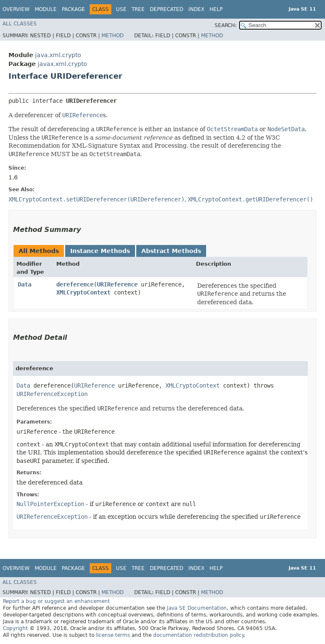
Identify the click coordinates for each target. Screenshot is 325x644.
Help (216, 9)
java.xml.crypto (58, 55)
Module (46, 9)
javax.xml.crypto (62, 64)
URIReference (117, 284)
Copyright (15, 628)
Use (121, 9)
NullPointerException (50, 504)
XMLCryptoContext (83, 292)
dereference (75, 284)
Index (196, 9)
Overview (16, 9)
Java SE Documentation (197, 608)
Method (113, 36)
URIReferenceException (52, 394)
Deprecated (167, 9)
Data (25, 284)
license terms (113, 635)
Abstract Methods (171, 251)
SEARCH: (226, 25)
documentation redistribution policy (198, 635)
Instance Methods (100, 251)
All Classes (20, 24)
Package (73, 9)
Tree (138, 9)
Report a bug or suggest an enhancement (56, 601)
